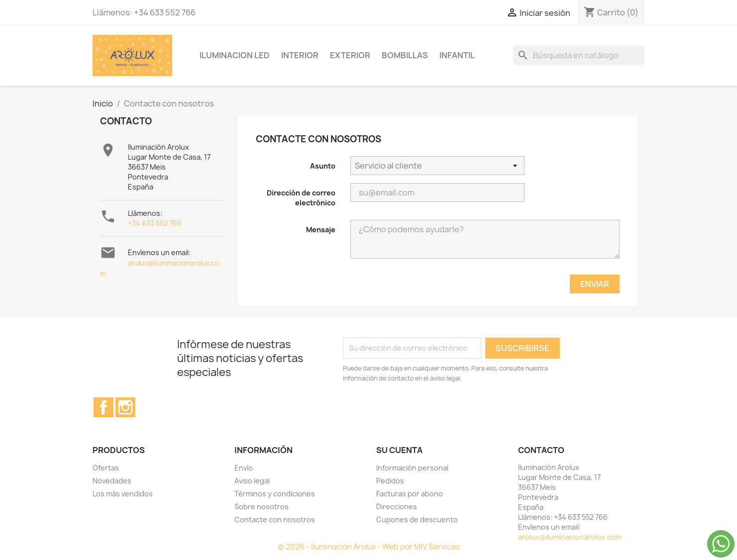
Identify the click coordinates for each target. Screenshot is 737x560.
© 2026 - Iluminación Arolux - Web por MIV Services (369, 547)
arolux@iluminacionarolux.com (570, 537)
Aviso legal (252, 481)
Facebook (104, 407)
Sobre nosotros (262, 507)
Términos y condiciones (275, 494)
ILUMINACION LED (235, 55)
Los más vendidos (123, 494)
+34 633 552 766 (155, 223)
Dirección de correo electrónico (301, 198)
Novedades (112, 481)
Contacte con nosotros (275, 519)
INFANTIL (457, 55)
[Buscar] (579, 55)
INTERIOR (300, 55)
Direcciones (397, 507)
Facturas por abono (410, 494)
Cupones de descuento (417, 519)
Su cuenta (399, 450)
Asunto (323, 166)
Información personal (412, 468)
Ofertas (106, 468)
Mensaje (321, 230)
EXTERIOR (350, 55)
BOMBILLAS (405, 55)
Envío (244, 468)
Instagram (125, 407)
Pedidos (390, 481)
